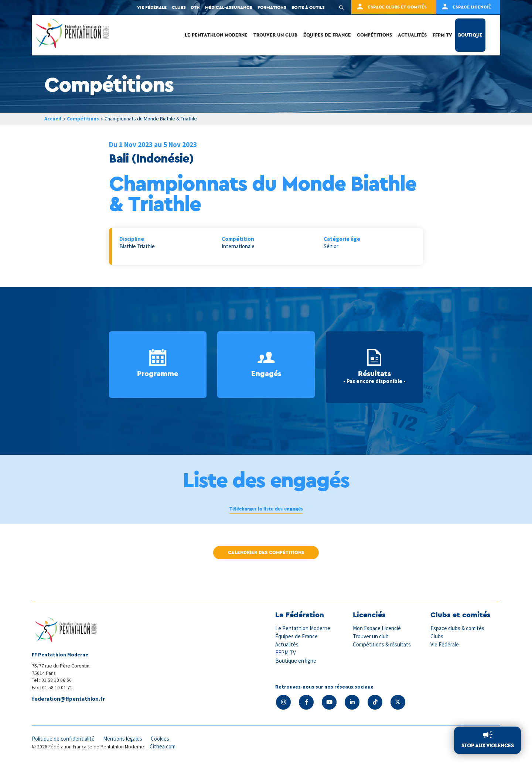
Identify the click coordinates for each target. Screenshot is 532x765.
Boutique (470, 35)
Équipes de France (327, 35)
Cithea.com (163, 746)
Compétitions (374, 35)
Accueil (53, 119)
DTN (195, 7)
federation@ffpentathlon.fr (68, 699)
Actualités (412, 35)
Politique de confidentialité (64, 738)
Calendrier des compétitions (266, 552)
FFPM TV (442, 35)
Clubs (179, 7)
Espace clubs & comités (458, 628)
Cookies (162, 738)
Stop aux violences (487, 746)
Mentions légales (124, 738)
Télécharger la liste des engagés (266, 509)
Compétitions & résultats (382, 644)
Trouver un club (275, 35)
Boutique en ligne (296, 660)
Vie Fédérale (445, 644)
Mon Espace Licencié (377, 628)
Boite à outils (308, 7)
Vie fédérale (152, 7)
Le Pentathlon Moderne (216, 35)
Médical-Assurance (229, 7)
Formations (272, 7)
